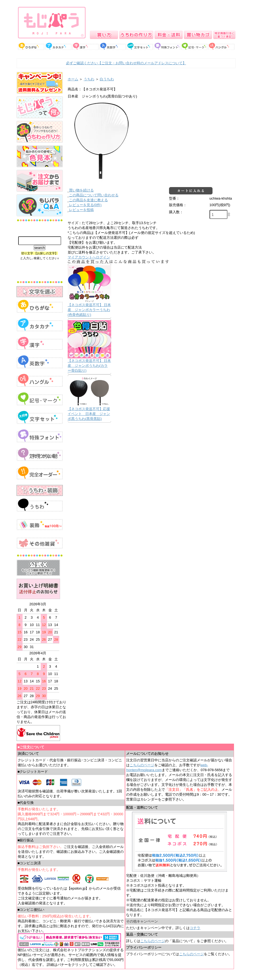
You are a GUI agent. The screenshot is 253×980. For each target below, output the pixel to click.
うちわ (89, 79)
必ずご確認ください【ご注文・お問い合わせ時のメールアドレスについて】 (126, 63)
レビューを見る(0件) (85, 205)
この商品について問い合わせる (94, 195)
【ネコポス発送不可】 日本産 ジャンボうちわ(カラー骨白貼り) (89, 366)
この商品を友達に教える (88, 200)
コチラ (195, 928)
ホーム (73, 79)
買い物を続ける (81, 190)
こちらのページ (142, 765)
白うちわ (107, 79)
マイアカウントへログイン (89, 257)
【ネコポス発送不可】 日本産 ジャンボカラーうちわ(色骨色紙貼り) (89, 310)
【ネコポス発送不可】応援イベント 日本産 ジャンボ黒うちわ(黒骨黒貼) (89, 414)
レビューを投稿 (81, 210)
